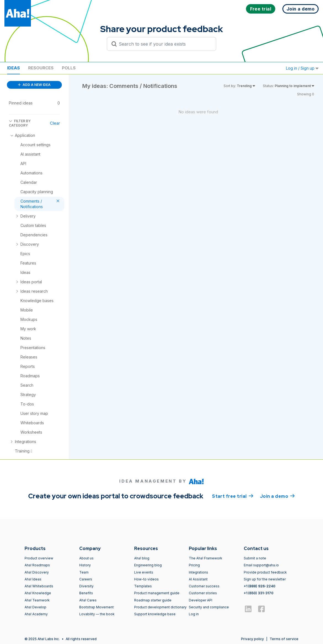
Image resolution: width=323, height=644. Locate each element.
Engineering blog (148, 565)
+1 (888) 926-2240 (260, 586)
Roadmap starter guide (153, 600)
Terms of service (284, 639)
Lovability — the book (97, 614)
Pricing (194, 565)
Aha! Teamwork (37, 600)
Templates (143, 586)
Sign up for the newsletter (265, 579)
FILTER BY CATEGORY (20, 123)
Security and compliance (209, 607)
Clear (55, 123)
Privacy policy (252, 639)
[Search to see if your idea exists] (164, 44)
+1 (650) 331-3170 (259, 593)
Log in (194, 614)
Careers (86, 579)
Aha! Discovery (37, 572)
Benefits (86, 593)
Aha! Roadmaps (37, 565)
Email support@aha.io (261, 565)
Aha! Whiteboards (39, 586)
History (85, 565)
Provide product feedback (265, 572)
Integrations (198, 572)
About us (86, 558)
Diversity (86, 586)
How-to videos (146, 579)
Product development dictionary (160, 607)
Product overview (39, 558)
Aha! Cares (88, 600)
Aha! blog (142, 558)
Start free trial (233, 496)
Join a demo (277, 496)
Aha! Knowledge (38, 593)
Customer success (204, 586)
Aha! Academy (36, 614)
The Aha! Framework (206, 558)
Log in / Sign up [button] (302, 68)
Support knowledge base (155, 614)
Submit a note (255, 558)
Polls (69, 68)
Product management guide (157, 593)
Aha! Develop (35, 607)
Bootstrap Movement (96, 607)
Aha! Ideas (33, 579)
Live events (144, 572)
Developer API (201, 600)
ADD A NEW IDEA (34, 85)
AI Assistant (198, 579)
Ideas (14, 68)
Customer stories (203, 593)
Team (84, 572)
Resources (41, 68)
